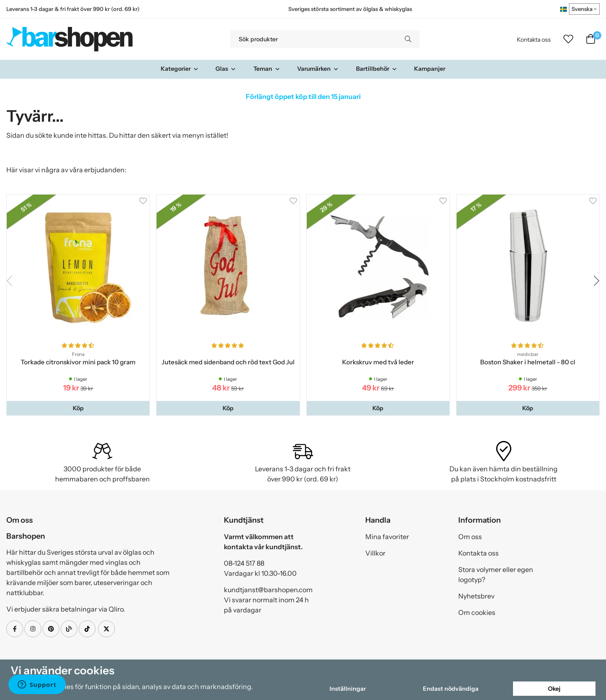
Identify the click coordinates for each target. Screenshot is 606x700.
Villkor (375, 553)
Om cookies (477, 612)
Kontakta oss (534, 40)
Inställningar (348, 689)
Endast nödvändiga (451, 689)
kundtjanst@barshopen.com (268, 590)
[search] (408, 39)
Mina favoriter (387, 537)
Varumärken (318, 69)
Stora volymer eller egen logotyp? (496, 574)
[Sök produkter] (313, 39)
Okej (554, 689)
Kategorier (180, 69)
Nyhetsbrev (476, 596)
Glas (226, 69)
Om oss (470, 537)
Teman (267, 69)
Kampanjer (430, 69)
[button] (78, 408)
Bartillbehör (377, 69)
